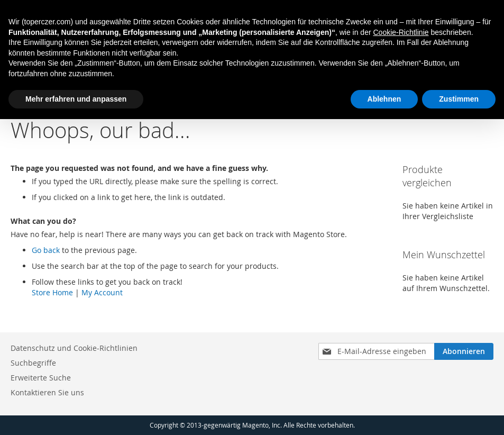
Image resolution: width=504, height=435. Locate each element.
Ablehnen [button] (384, 99)
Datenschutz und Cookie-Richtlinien (74, 348)
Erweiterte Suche (41, 378)
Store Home (52, 292)
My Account (102, 292)
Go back (46, 250)
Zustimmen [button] (459, 99)
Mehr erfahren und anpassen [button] (76, 99)
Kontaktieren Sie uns (47, 392)
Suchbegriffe (33, 363)
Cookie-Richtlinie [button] (401, 32)
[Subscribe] (464, 351)
